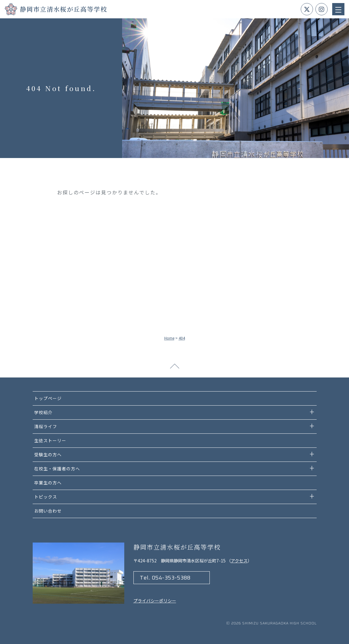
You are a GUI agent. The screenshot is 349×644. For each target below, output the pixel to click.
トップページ (48, 398)
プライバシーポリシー (155, 601)
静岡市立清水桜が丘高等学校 (64, 9)
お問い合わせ (48, 511)
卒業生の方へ (48, 483)
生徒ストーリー (50, 440)
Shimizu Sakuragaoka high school (279, 624)
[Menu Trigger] (338, 9)
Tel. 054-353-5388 (165, 578)
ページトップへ (175, 368)
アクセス (239, 561)
